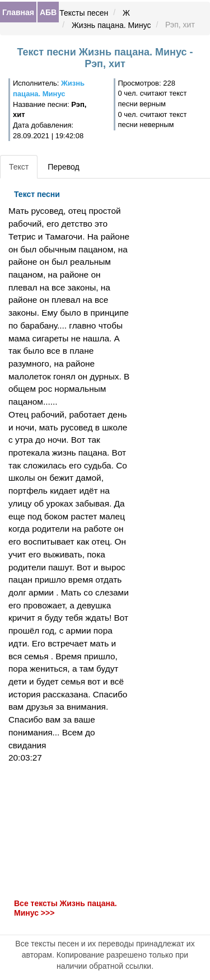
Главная (18, 12)
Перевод (63, 167)
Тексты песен (84, 13)
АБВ (48, 12)
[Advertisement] (70, 831)
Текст (19, 167)
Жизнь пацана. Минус (111, 25)
